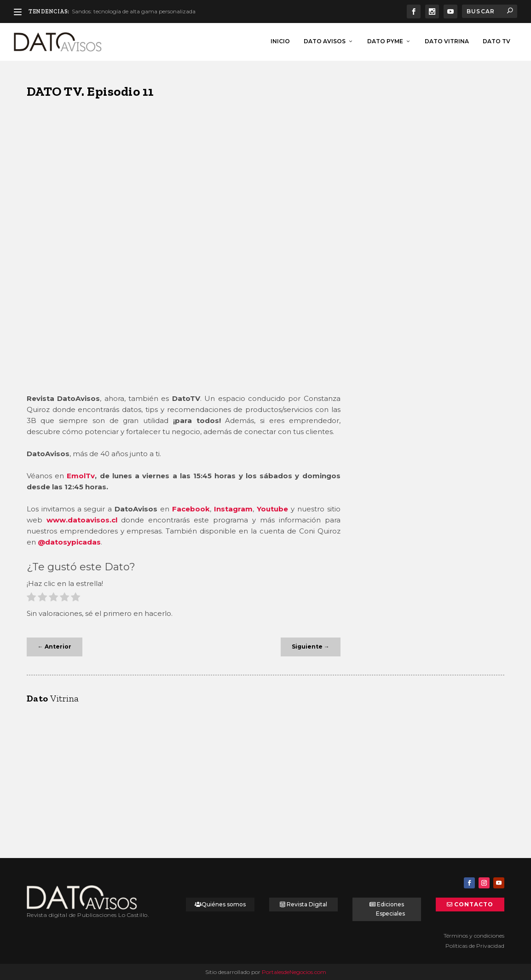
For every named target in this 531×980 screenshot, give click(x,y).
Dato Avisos (325, 40)
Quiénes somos (224, 903)
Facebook (191, 508)
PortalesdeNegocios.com (294, 971)
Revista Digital (307, 903)
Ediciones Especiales (390, 908)
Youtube (272, 508)
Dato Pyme (385, 40)
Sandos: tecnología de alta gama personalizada (134, 11)
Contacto (474, 903)
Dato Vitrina (447, 40)
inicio (280, 40)
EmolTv (81, 475)
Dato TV (496, 40)
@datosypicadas (69, 541)
